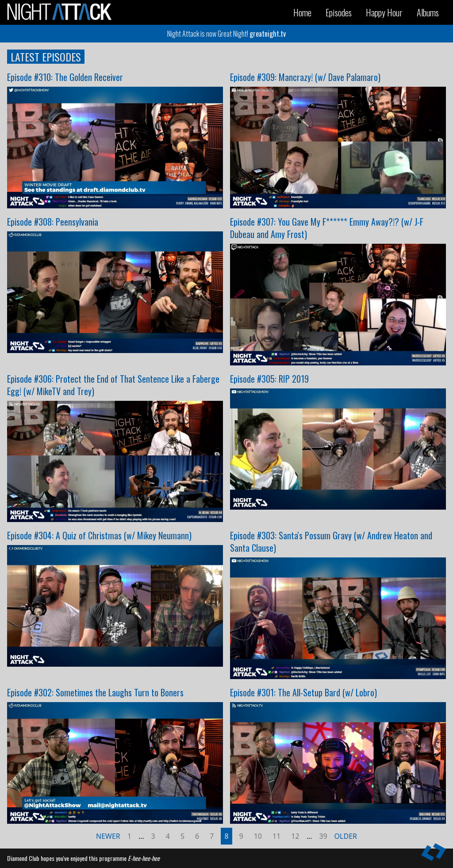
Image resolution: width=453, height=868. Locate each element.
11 (276, 836)
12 (295, 836)
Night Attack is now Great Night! (226, 34)
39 (323, 836)
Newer (108, 836)
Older (346, 836)
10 (258, 836)
